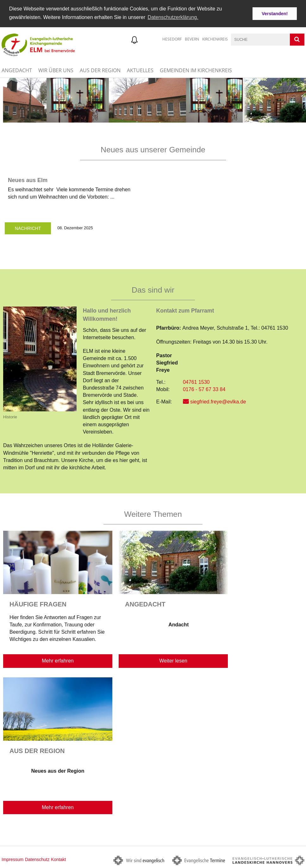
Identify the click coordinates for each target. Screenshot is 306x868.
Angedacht (17, 70)
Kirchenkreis (215, 38)
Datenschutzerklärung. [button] (173, 17)
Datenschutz (37, 859)
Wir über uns (56, 70)
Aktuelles (140, 70)
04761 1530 (196, 381)
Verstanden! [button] (275, 14)
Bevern (192, 38)
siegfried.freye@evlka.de (218, 401)
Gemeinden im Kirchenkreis (196, 70)
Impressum (12, 859)
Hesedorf (172, 38)
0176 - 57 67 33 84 (204, 389)
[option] (153, 100)
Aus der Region (100, 70)
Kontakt (58, 859)
